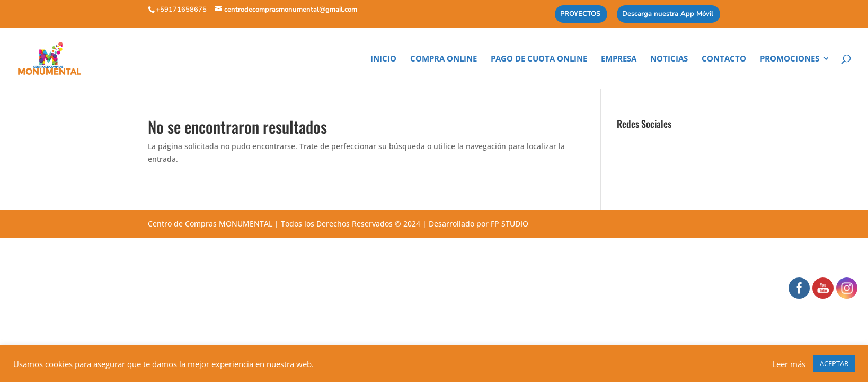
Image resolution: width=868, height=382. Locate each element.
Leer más (789, 364)
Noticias (669, 59)
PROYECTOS (580, 15)
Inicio (383, 59)
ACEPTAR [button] (834, 363)
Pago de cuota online (539, 59)
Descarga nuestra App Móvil (668, 15)
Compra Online (444, 59)
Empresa (619, 59)
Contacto (724, 59)
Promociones (790, 59)
